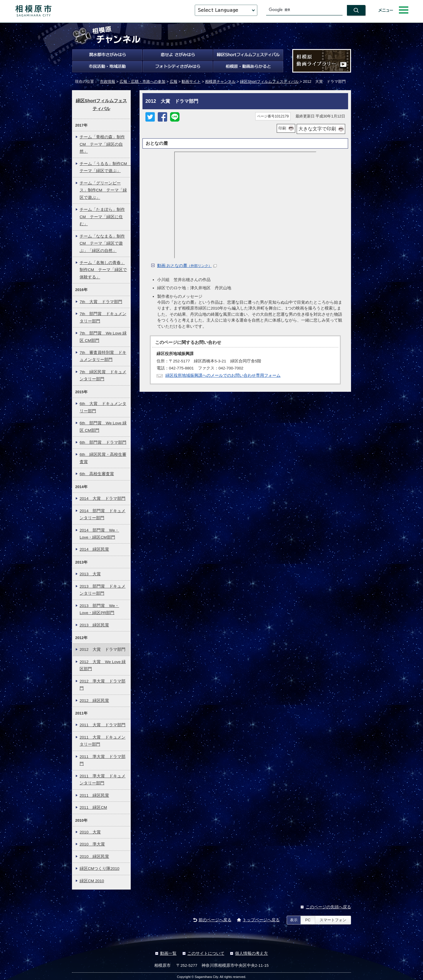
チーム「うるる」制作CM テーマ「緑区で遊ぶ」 (105, 167)
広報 (174, 81)
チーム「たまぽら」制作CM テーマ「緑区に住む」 (102, 217)
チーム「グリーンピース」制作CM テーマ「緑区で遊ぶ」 (103, 190)
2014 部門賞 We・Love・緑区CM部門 (99, 534)
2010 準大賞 (92, 844)
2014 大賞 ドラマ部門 (103, 499)
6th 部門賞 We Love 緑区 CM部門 (103, 427)
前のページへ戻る (215, 920)
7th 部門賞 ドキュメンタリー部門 (103, 317)
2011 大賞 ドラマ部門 (103, 725)
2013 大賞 (90, 574)
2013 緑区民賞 (94, 625)
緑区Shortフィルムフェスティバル (269, 81)
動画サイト (191, 81)
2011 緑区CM (93, 807)
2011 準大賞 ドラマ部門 (103, 760)
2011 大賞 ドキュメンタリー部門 (103, 741)
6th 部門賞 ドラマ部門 (103, 442)
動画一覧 (168, 953)
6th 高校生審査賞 (97, 474)
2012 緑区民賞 (94, 701)
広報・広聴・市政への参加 (142, 81)
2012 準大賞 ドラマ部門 (103, 685)
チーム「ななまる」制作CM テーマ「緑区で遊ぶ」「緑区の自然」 (102, 243)
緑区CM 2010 (92, 881)
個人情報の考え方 (251, 953)
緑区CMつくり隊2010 (99, 869)
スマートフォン (333, 920)
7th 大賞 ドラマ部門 (101, 302)
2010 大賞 (90, 832)
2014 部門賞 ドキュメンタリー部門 (103, 514)
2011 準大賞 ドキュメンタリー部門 (103, 780)
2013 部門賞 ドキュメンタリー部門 (103, 590)
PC (308, 920)
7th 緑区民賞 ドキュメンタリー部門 (103, 375)
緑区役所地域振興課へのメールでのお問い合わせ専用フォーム (223, 375)
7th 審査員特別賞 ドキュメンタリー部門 (103, 356)
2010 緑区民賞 (94, 857)
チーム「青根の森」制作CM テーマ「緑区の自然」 (102, 144)
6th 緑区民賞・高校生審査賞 (103, 458)
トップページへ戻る (261, 920)
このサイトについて (206, 953)
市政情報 (108, 81)
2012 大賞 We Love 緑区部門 (103, 665)
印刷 (282, 128)
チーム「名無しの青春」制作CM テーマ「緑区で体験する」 (103, 270)
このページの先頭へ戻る (328, 907)
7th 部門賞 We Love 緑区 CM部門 (103, 337)
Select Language (218, 10)
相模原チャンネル (220, 81)
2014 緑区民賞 (94, 549)
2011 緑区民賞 (94, 795)
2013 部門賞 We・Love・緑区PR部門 (99, 609)
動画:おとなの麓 (187, 266)
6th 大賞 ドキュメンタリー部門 (103, 407)
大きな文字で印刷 (317, 129)
